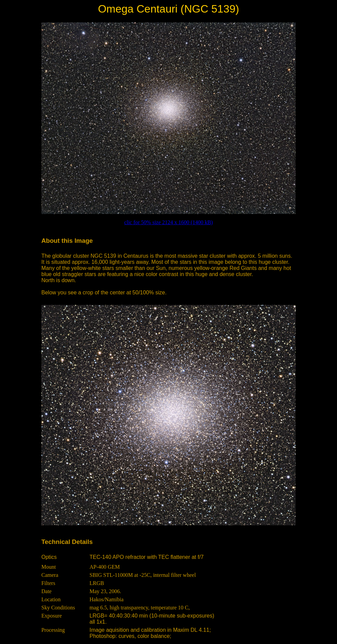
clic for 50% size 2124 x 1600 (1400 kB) (168, 222)
